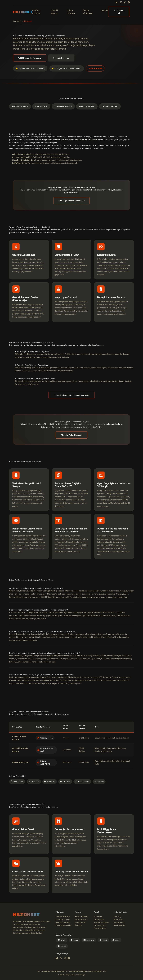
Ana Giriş (117, 917)
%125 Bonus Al (119, 12)
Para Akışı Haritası (87, 106)
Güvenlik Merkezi (54, 12)
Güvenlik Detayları (61, 58)
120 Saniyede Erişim (63, 106)
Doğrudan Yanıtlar (110, 106)
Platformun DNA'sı (20, 106)
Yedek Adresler (120, 925)
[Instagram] (121, 3)
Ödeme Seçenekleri (64, 925)
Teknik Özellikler (63, 922)
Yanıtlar (105, 10)
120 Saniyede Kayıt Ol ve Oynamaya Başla (71, 395)
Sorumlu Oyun (100, 925)
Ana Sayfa (17, 21)
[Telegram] (129, 3)
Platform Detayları (36, 12)
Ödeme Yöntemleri (88, 12)
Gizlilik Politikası (101, 922)
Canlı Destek (80, 922)
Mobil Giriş (118, 919)
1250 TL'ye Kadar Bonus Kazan (71, 201)
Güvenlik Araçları (63, 919)
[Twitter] (117, 3)
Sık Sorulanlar (81, 919)
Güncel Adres (119, 922)
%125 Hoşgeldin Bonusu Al (30, 58)
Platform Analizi (63, 917)
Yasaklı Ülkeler (100, 928)
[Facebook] (125, 3)
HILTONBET (23, 12)
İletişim (78, 925)
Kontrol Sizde (41, 106)
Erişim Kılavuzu (71, 12)
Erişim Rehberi (81, 917)
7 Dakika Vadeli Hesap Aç (72, 435)
